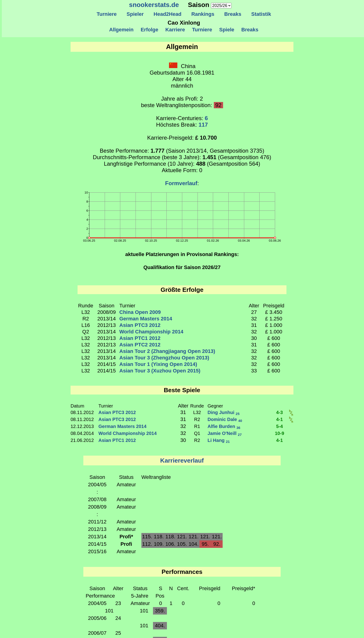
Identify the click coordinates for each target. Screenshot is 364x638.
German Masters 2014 (146, 319)
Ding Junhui (224, 412)
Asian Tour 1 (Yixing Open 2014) (158, 364)
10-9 (279, 433)
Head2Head (167, 14)
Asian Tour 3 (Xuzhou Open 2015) (160, 371)
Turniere (107, 14)
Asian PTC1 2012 (140, 338)
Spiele (227, 30)
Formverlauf (181, 183)
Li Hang (219, 440)
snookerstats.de (154, 5)
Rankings (203, 14)
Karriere (175, 30)
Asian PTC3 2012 (140, 325)
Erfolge (149, 30)
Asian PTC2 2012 (140, 345)
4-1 (280, 419)
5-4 (280, 426)
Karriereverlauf (182, 460)
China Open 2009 (140, 312)
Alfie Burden (224, 426)
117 (203, 125)
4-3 (280, 412)
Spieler (135, 14)
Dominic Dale (225, 419)
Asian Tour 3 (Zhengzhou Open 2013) (164, 358)
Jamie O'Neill (225, 433)
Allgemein (122, 30)
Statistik (261, 14)
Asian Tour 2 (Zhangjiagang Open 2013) (167, 351)
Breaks (233, 14)
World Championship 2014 (151, 332)
